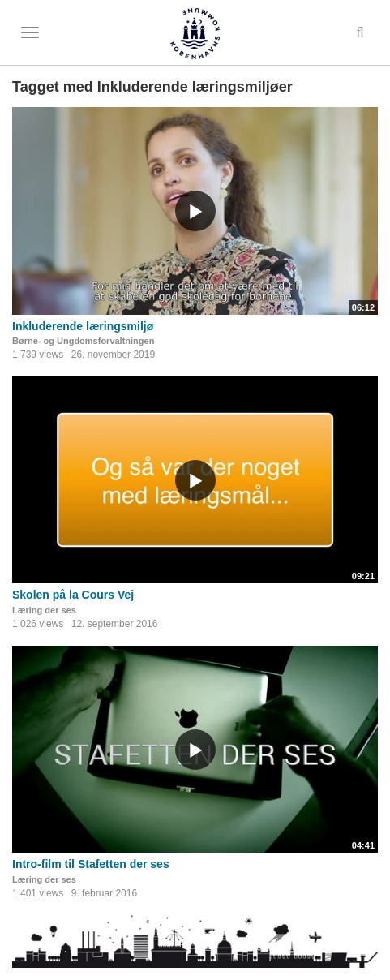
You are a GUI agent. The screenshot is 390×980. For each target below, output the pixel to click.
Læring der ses (44, 610)
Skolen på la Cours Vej (73, 595)
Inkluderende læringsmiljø (83, 326)
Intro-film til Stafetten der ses (91, 864)
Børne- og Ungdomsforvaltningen (83, 341)
